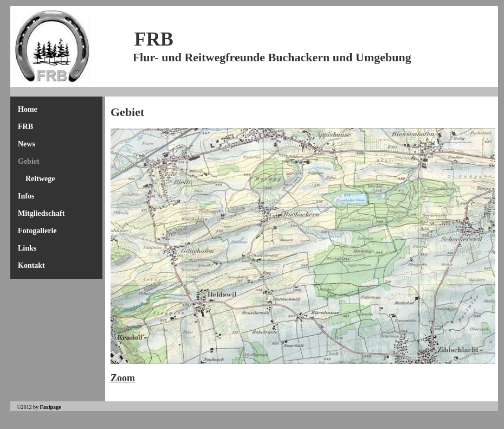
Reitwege (40, 179)
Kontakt (31, 265)
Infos (26, 196)
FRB (25, 127)
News (27, 144)
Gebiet (29, 161)
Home (28, 109)
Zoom (123, 378)
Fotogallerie (37, 231)
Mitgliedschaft (41, 213)
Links (27, 248)
